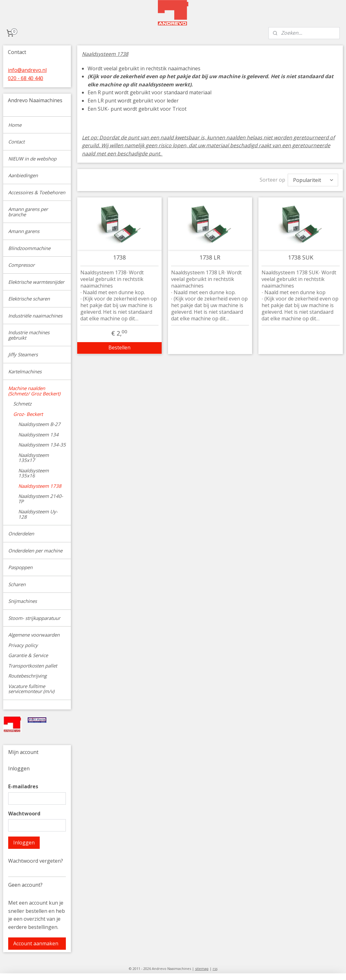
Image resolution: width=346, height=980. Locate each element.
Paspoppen (20, 567)
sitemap (202, 968)
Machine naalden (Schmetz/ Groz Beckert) (34, 391)
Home (15, 125)
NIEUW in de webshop (32, 159)
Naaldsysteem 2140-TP (41, 499)
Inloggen (24, 843)
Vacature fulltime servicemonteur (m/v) (31, 689)
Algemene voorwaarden (34, 635)
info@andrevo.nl (27, 70)
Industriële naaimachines (35, 316)
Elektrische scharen (29, 299)
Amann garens (24, 231)
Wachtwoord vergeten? (36, 861)
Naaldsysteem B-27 (39, 424)
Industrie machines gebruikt (29, 335)
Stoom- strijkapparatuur (34, 618)
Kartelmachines (25, 371)
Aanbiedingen (23, 175)
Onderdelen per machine (35, 551)
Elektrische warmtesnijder (36, 282)
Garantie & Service (28, 655)
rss (215, 968)
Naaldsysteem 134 (38, 435)
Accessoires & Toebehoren (37, 192)
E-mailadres (23, 786)
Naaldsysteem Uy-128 (38, 514)
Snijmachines (23, 601)
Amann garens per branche (28, 212)
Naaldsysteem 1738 (40, 486)
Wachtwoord (24, 814)
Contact (16, 142)
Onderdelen (21, 534)
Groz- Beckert (28, 414)
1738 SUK (301, 258)
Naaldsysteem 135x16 (34, 473)
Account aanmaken (36, 943)
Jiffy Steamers (23, 354)
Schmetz (22, 404)
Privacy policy (23, 645)
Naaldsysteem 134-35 (42, 445)
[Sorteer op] (313, 180)
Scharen (17, 584)
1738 (119, 258)
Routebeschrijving (27, 676)
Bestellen (119, 347)
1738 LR (210, 258)
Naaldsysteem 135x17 (34, 458)
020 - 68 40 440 (26, 78)
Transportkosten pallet (33, 666)
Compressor (21, 265)
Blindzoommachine (29, 248)
